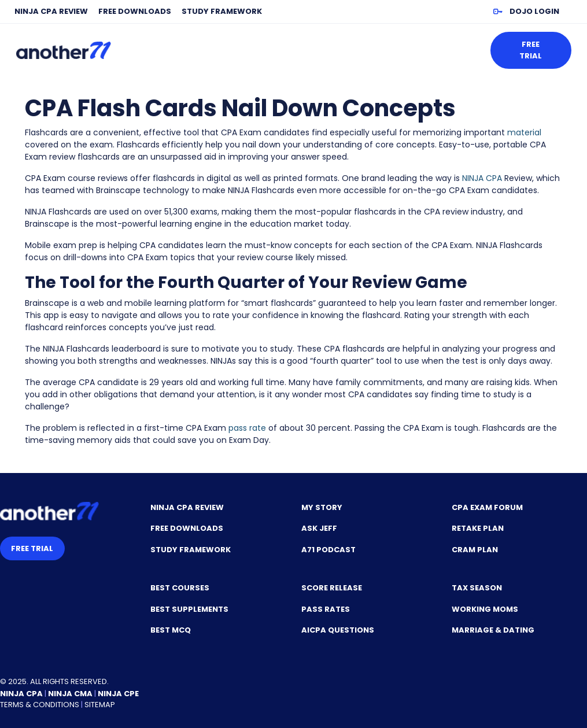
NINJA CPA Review (51, 11)
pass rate (247, 428)
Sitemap (100, 705)
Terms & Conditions (40, 705)
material (524, 132)
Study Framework (222, 11)
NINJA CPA (482, 178)
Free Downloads (135, 11)
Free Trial (531, 50)
